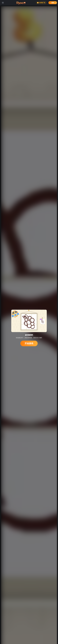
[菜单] (3, 3)
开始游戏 (29, 343)
